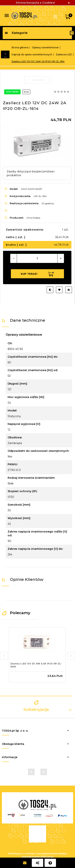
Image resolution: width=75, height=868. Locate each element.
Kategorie (16, 33)
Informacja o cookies (21, 854)
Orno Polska (33, 218)
